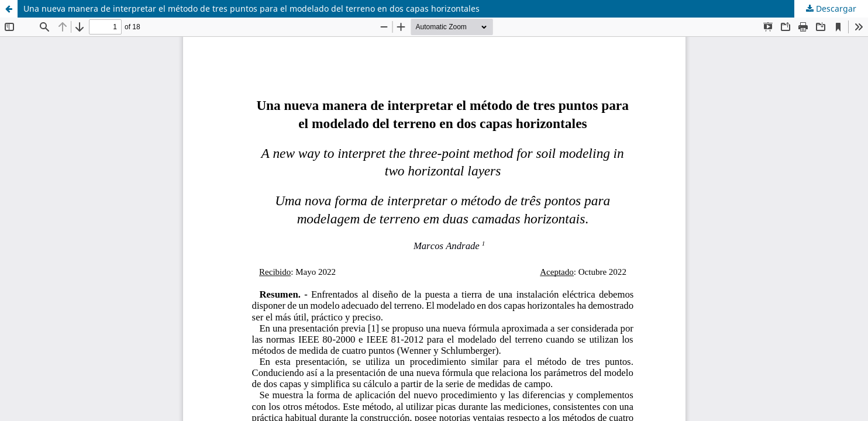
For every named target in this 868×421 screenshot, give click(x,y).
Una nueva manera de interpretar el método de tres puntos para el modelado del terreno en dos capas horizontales (252, 8)
